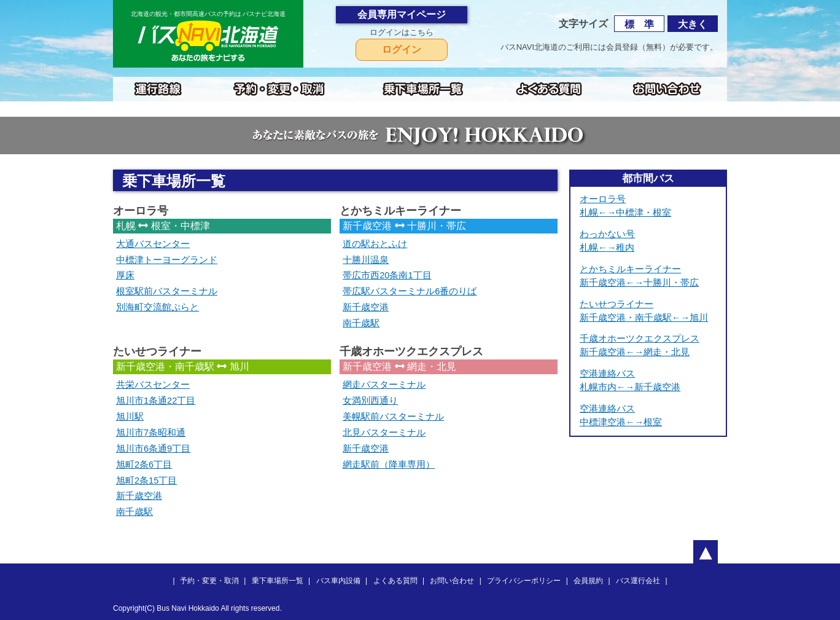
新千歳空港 (366, 307)
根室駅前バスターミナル (167, 291)
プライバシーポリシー (524, 581)
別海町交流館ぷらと (157, 307)
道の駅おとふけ (375, 244)
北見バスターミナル (384, 433)
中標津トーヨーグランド (167, 260)
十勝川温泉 (366, 260)
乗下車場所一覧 (278, 581)
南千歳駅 (361, 323)
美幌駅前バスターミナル (393, 417)
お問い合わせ (452, 581)
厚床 (125, 275)
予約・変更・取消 (209, 581)
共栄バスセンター (153, 385)
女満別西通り (370, 401)
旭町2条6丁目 (144, 465)
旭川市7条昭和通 (151, 433)
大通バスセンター (153, 244)
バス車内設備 (338, 581)
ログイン (402, 49)
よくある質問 (395, 581)
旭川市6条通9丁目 (153, 449)
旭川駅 (130, 417)
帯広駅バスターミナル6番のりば (410, 291)
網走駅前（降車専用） (389, 465)
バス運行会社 (638, 581)
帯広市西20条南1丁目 (387, 275)
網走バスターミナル (384, 385)
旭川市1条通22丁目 (156, 401)
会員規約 (588, 581)
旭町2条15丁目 (146, 481)
